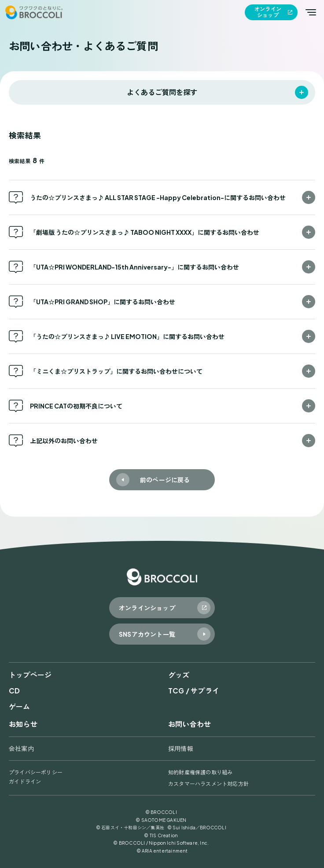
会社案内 (21, 748)
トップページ (30, 675)
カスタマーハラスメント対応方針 (208, 784)
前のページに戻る (165, 480)
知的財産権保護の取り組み (200, 772)
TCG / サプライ (194, 691)
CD (14, 691)
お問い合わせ (190, 724)
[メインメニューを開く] (311, 12)
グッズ (179, 675)
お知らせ (23, 724)
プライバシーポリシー (36, 772)
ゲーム (20, 706)
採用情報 (181, 748)
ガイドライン (25, 782)
